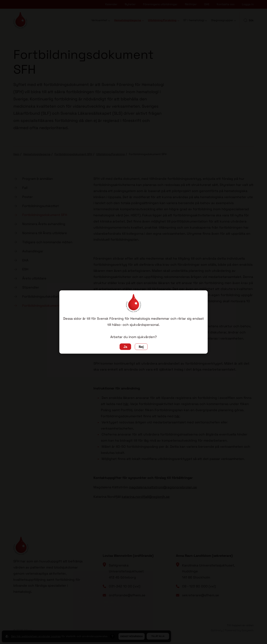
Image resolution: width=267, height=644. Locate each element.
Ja (125, 347)
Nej (141, 347)
